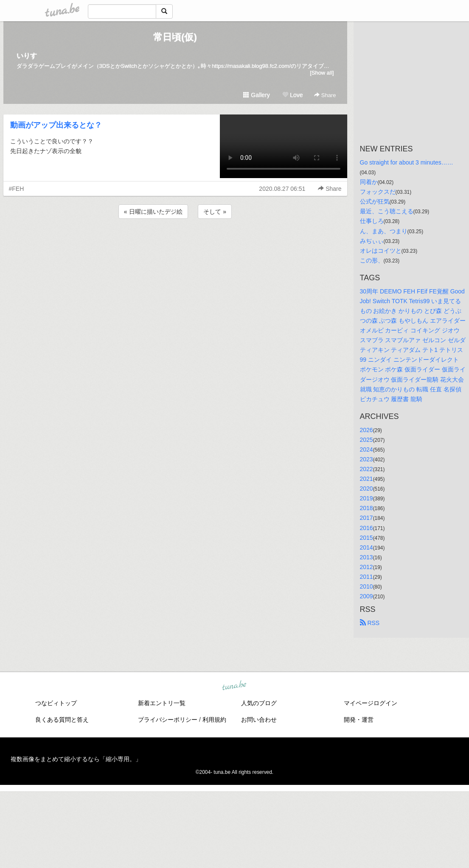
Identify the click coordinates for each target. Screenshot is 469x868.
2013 (366, 557)
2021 (366, 479)
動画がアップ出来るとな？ (56, 125)
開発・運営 (359, 720)
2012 (366, 567)
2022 (366, 469)
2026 (366, 430)
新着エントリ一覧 (162, 703)
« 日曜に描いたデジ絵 (153, 212)
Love (292, 95)
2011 (366, 577)
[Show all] (322, 73)
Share (325, 95)
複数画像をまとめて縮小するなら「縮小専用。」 (76, 759)
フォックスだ (378, 192)
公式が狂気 (375, 201)
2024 (366, 449)
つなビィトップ (56, 703)
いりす (27, 56)
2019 (366, 498)
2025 (366, 440)
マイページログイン (371, 703)
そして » (215, 212)
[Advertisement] (175, 243)
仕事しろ (372, 221)
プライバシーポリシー (168, 720)
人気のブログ (259, 703)
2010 (366, 586)
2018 (366, 508)
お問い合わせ (259, 720)
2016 (366, 528)
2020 (366, 488)
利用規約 (214, 720)
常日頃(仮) (175, 37)
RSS (370, 623)
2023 (366, 459)
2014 (366, 547)
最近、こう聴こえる (387, 211)
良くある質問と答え (62, 720)
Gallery (256, 95)
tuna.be (234, 686)
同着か (369, 182)
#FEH (17, 189)
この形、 (372, 260)
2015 (366, 538)
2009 (366, 596)
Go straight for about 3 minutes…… (407, 162)
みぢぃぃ (372, 241)
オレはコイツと (381, 251)
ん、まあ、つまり (384, 231)
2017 (366, 518)
